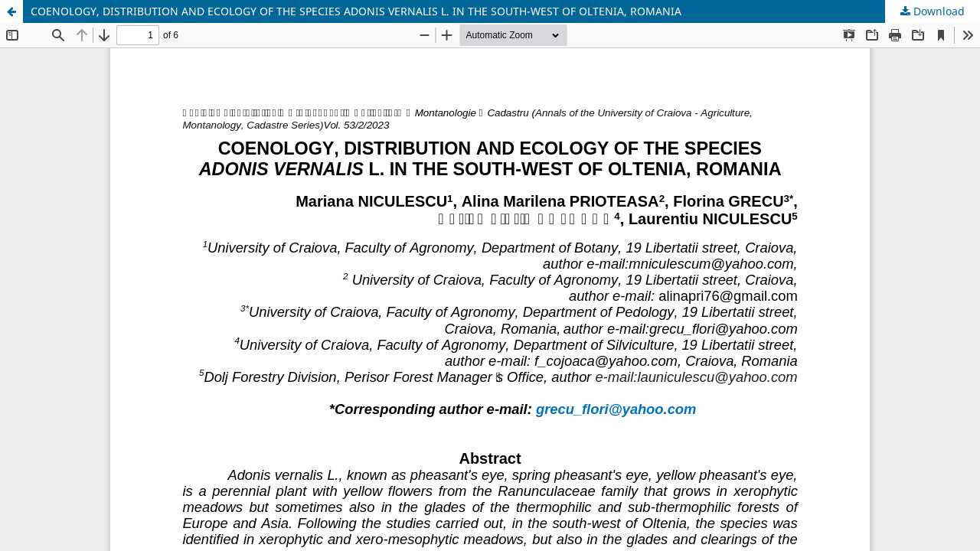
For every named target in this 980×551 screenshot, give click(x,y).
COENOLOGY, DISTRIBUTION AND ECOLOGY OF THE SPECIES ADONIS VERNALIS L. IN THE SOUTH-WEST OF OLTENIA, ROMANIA (356, 11)
